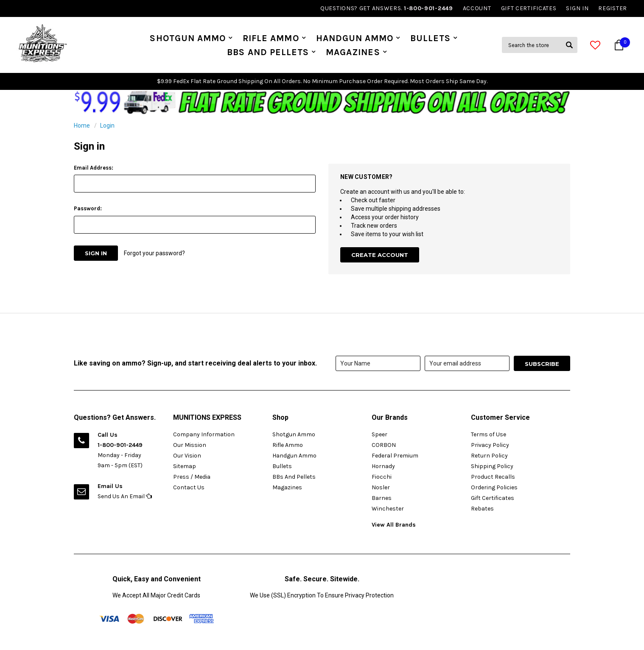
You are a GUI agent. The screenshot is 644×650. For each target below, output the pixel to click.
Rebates (482, 509)
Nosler (381, 487)
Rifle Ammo (271, 38)
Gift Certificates (493, 498)
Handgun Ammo (355, 38)
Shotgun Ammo (188, 38)
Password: (88, 208)
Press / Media (192, 477)
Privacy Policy (490, 445)
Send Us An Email (125, 496)
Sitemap (185, 466)
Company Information (204, 434)
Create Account (380, 255)
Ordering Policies (494, 487)
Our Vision (187, 456)
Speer (379, 434)
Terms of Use (489, 434)
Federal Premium (395, 456)
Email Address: (94, 168)
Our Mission (190, 445)
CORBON (384, 445)
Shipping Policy (492, 466)
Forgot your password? (154, 253)
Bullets (430, 38)
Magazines (353, 52)
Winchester (388, 509)
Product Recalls (493, 477)
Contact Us (189, 487)
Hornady (383, 466)
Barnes (382, 498)
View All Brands (394, 525)
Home (82, 126)
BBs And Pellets (268, 52)
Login (107, 126)
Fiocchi (382, 477)
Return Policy (489, 456)
